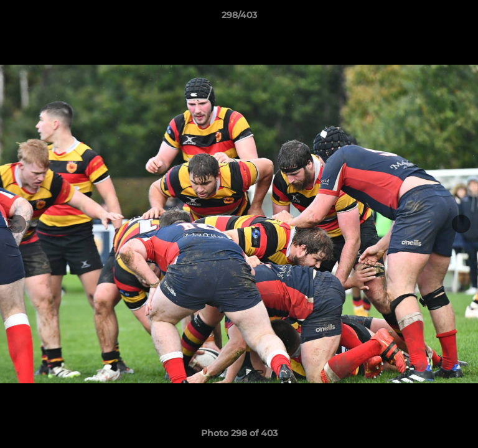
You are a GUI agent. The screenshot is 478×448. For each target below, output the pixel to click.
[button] (463, 18)
